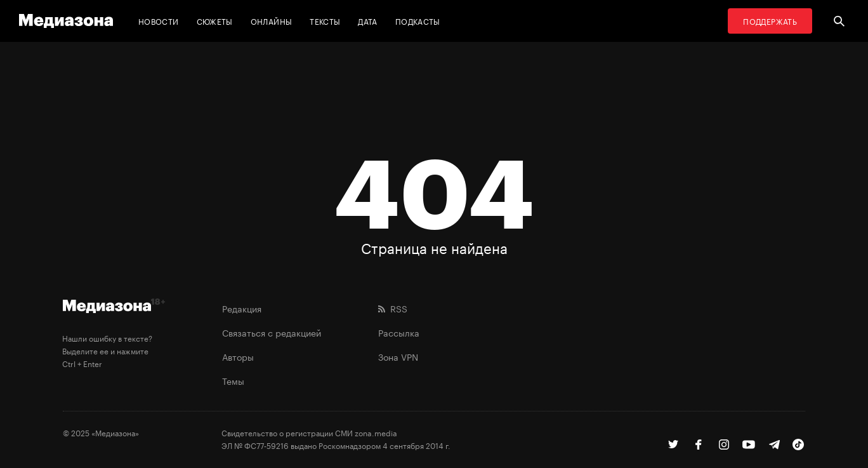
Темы (233, 380)
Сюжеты (215, 21)
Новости (159, 21)
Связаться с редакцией (272, 332)
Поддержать (770, 21)
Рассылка (399, 332)
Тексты (325, 21)
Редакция (242, 308)
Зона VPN (398, 356)
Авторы (238, 356)
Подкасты (418, 21)
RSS (393, 308)
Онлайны (272, 21)
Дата (367, 21)
